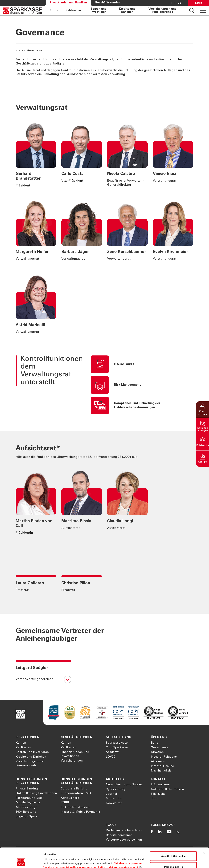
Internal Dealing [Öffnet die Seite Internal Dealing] (162, 766)
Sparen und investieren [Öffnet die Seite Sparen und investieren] (32, 752)
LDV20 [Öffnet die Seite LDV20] (110, 757)
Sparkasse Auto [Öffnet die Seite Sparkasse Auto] (117, 743)
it (171, 3)
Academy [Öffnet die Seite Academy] (112, 752)
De (179, 3)
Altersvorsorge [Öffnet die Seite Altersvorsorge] (26, 807)
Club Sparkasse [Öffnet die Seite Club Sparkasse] (117, 748)
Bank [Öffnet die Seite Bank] (154, 743)
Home (20, 51)
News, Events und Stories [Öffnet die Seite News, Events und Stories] (124, 785)
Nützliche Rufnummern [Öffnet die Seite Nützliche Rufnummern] (167, 789)
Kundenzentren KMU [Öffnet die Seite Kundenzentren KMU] (76, 793)
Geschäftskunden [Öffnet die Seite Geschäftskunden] (108, 3)
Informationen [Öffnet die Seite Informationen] (161, 785)
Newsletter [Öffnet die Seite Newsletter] (114, 803)
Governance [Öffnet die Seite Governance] (160, 748)
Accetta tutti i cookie (173, 838)
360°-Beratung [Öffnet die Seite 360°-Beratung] (26, 812)
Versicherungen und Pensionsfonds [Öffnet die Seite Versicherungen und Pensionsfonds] (162, 10)
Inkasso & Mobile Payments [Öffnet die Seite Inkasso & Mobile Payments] (80, 812)
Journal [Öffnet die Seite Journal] (111, 794)
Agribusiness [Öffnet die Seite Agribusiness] (70, 798)
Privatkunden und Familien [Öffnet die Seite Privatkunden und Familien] (68, 3)
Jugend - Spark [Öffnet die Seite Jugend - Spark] (27, 817)
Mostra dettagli (52, 862)
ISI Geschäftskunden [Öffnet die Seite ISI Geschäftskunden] (75, 807)
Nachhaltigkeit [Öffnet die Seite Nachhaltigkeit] (161, 771)
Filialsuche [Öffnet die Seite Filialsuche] (158, 794)
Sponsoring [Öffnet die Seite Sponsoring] (114, 799)
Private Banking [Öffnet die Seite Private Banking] (27, 789)
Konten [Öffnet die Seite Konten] (55, 10)
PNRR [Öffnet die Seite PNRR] (65, 803)
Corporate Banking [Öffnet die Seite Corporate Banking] (74, 789)
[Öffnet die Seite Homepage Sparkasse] (22, 11)
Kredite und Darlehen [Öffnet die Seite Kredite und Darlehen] (127, 10)
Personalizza (174, 848)
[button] (202, 410)
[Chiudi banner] (204, 834)
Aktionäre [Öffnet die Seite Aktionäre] (158, 762)
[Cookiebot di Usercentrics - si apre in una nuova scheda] (21, 862)
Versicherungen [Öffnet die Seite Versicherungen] (72, 761)
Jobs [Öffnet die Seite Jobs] (154, 799)
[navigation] (116, 11)
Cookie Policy (134, 853)
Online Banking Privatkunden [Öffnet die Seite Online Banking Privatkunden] (36, 793)
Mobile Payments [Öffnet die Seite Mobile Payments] (28, 803)
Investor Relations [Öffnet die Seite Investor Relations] (164, 757)
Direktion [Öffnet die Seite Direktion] (157, 752)
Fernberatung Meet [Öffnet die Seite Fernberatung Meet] (30, 798)
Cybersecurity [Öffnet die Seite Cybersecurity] (116, 789)
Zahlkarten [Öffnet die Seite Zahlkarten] (73, 10)
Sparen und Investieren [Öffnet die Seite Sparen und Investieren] (98, 10)
